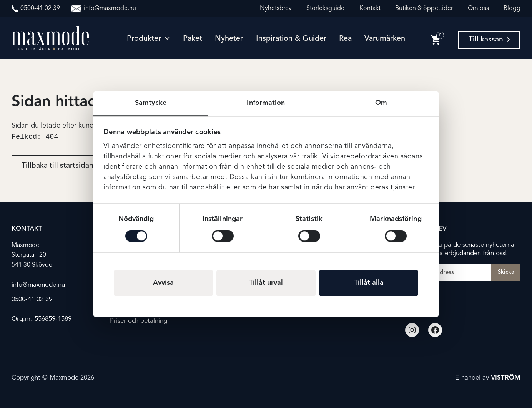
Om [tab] (381, 103)
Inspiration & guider (291, 39)
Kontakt (370, 8)
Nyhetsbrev (276, 8)
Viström (506, 378)
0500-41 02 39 (32, 299)
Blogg (512, 8)
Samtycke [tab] (151, 103)
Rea (345, 39)
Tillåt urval (266, 283)
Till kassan (489, 40)
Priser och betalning (139, 321)
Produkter (144, 39)
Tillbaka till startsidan (57, 167)
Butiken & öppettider (424, 8)
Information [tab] (266, 103)
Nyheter (229, 39)
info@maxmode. (35, 285)
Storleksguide (325, 8)
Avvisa (163, 283)
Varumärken (385, 39)
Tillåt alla (369, 283)
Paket (193, 39)
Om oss (478, 8)
